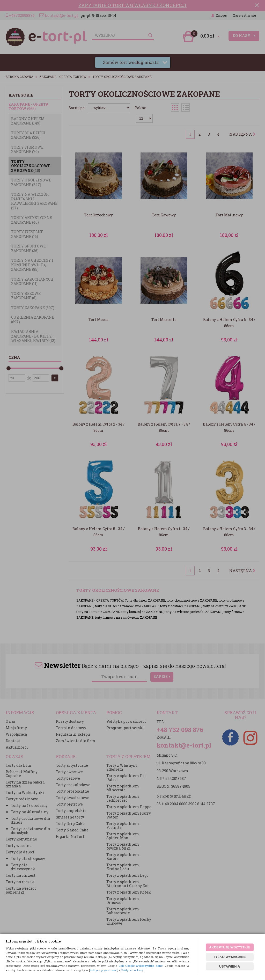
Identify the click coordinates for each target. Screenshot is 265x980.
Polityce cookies (132, 970)
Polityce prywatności (104, 970)
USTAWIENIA (230, 966)
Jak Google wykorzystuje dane (141, 966)
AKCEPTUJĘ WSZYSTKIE (230, 947)
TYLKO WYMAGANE (230, 957)
